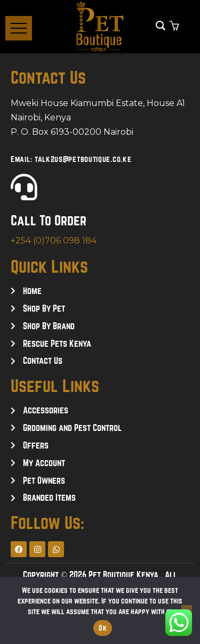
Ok (103, 628)
